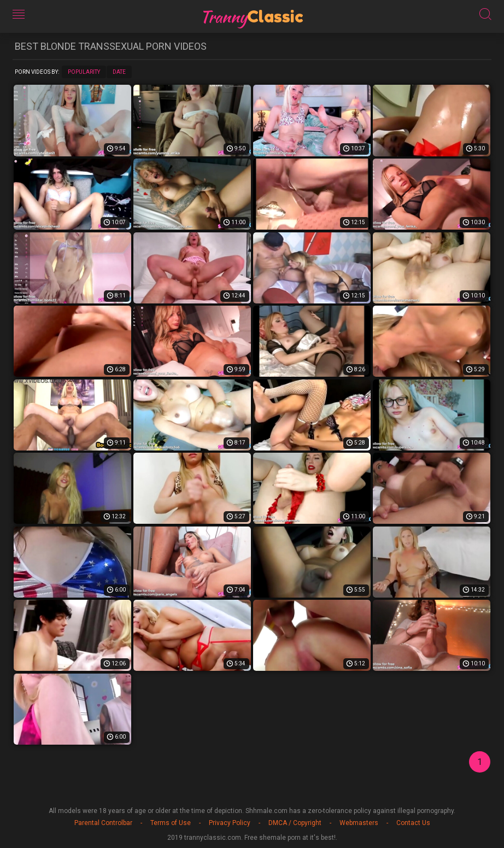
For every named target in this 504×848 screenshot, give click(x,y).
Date (119, 72)
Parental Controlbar (103, 823)
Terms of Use (171, 823)
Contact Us (413, 823)
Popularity (84, 72)
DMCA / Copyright (295, 823)
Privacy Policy (230, 823)
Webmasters (359, 823)
